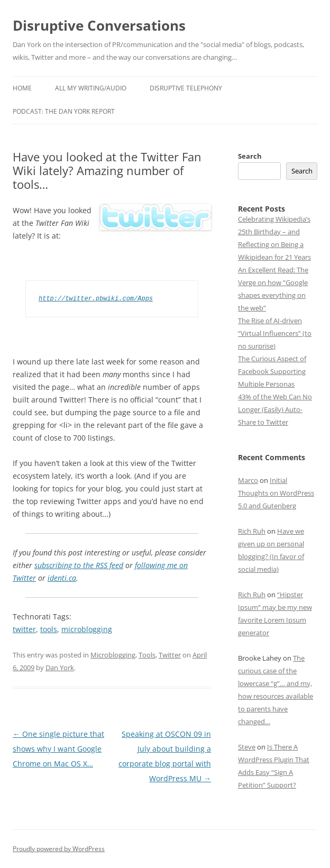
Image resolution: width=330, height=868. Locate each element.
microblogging (87, 629)
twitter (24, 629)
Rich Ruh (252, 531)
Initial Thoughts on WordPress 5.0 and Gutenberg (276, 493)
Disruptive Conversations (99, 25)
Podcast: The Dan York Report (64, 111)
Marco (248, 480)
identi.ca (62, 578)
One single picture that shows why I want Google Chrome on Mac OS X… (58, 749)
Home (22, 88)
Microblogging (113, 655)
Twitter (170, 655)
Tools (147, 655)
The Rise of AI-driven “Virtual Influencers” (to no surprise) (275, 333)
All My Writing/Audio (91, 88)
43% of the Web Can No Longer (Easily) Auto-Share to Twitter (275, 409)
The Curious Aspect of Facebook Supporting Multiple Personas (272, 371)
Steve (247, 747)
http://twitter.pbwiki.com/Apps (96, 299)
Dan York (60, 668)
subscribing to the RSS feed (79, 565)
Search (250, 156)
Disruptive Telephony (186, 88)
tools (49, 629)
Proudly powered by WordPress (59, 849)
